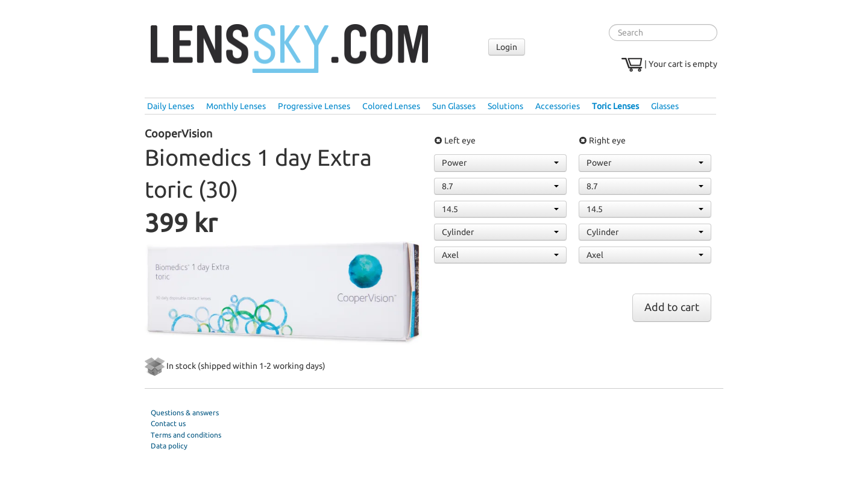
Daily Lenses (171, 106)
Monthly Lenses (236, 106)
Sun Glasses (454, 106)
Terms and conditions (186, 435)
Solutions (505, 106)
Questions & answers (185, 413)
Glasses (665, 106)
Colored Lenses (391, 106)
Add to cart (672, 307)
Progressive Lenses (314, 106)
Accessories (558, 106)
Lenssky (289, 49)
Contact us (168, 423)
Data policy (169, 446)
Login (507, 47)
